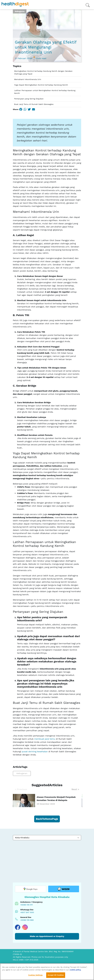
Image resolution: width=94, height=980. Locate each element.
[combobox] (47, 838)
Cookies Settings (35, 975)
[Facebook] (21, 109)
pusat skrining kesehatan (35, 752)
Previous (21, 789)
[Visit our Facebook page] (18, 927)
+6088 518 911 (26, 905)
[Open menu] (88, 5)
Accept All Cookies (56, 975)
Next (75, 789)
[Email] (33, 109)
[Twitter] (29, 109)
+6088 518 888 (27, 920)
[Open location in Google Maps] (31, 889)
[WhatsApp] (25, 109)
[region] (47, 972)
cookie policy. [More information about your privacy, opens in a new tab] (75, 970)
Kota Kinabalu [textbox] (22, 838)
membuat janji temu (45, 739)
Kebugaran (22, 773)
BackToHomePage (47, 819)
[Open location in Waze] (64, 889)
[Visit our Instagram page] (25, 927)
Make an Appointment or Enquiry (47, 936)
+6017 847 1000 (27, 912)
